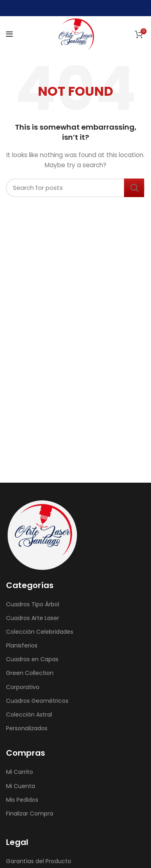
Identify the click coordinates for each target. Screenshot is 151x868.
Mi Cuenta (21, 786)
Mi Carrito (20, 772)
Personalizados (27, 728)
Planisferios (22, 645)
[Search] (75, 188)
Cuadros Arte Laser (33, 618)
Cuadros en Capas (32, 659)
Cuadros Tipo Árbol (33, 604)
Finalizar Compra (30, 813)
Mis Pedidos (22, 800)
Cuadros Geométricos (37, 701)
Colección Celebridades (40, 632)
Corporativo (23, 687)
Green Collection (30, 673)
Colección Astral (29, 715)
